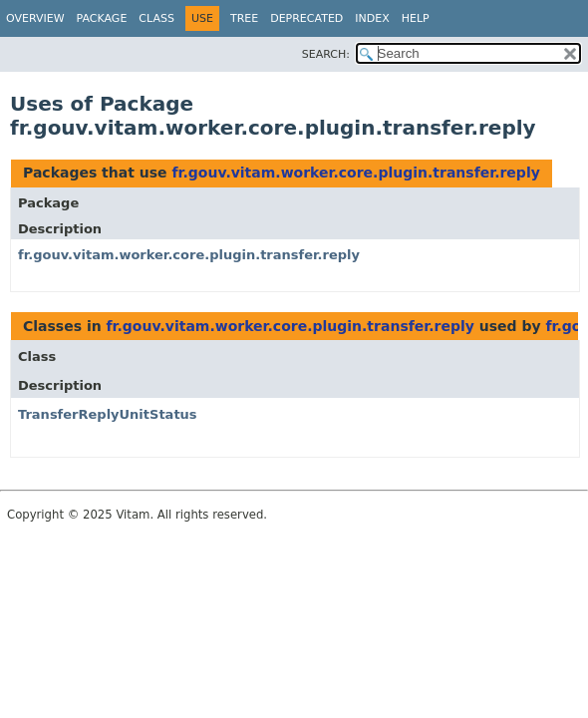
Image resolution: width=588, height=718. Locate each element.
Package (102, 18)
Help (416, 18)
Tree (244, 18)
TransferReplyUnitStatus (108, 414)
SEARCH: (326, 54)
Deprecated (306, 18)
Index (372, 18)
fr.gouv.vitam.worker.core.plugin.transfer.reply (355, 173)
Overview (35, 18)
